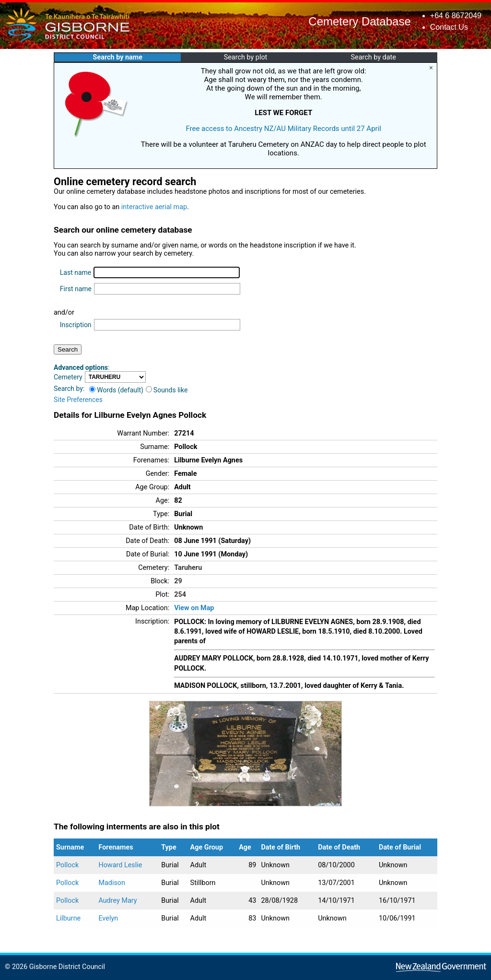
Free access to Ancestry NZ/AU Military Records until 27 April (283, 129)
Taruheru (188, 568)
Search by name (118, 57)
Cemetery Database (359, 21)
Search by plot (246, 57)
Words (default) (116, 390)
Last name (76, 272)
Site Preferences (78, 400)
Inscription (76, 325)
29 (178, 581)
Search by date (373, 57)
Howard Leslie (120, 865)
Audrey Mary (117, 901)
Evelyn (108, 918)
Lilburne (68, 918)
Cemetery (68, 377)
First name (76, 289)
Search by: (69, 389)
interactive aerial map (154, 207)
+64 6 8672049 (456, 16)
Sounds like (167, 390)
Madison (112, 883)
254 (180, 595)
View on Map (194, 608)
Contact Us (449, 27)
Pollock (67, 865)
